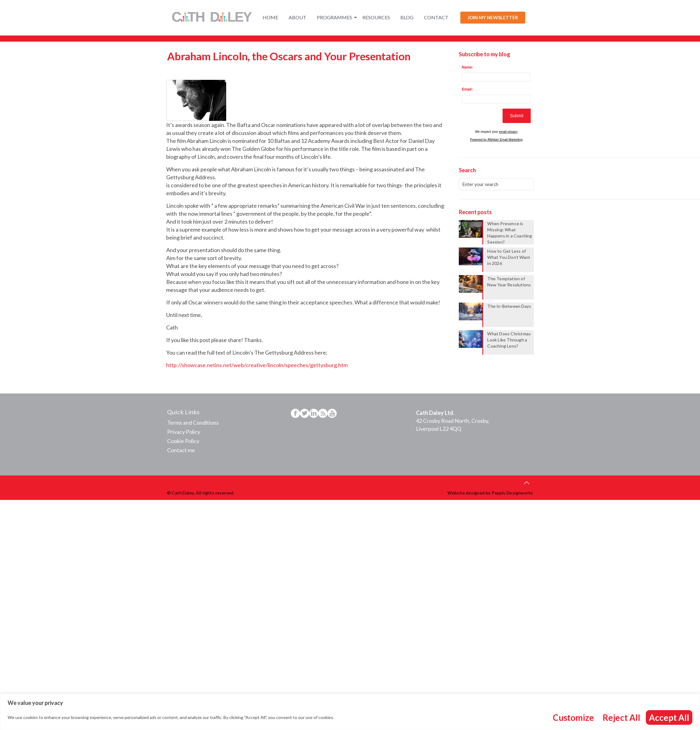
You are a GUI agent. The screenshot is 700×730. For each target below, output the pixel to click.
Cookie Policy (183, 441)
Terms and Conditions (193, 423)
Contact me (181, 450)
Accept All (669, 717)
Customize (573, 717)
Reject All (621, 717)
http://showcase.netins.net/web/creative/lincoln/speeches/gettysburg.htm (257, 365)
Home (270, 17)
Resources (376, 17)
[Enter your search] (496, 184)
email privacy (508, 132)
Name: (468, 67)
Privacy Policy (184, 432)
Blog (407, 17)
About (298, 17)
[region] (350, 712)
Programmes (335, 17)
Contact (436, 17)
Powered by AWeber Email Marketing (496, 140)
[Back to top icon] (527, 482)
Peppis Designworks (512, 493)
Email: (467, 89)
